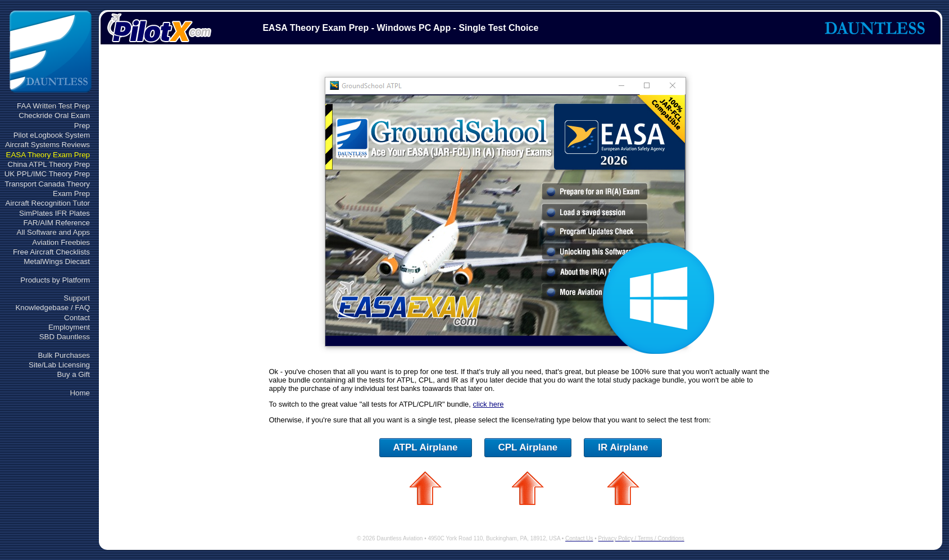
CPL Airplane (528, 447)
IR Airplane (623, 447)
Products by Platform (55, 280)
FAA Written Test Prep (53, 106)
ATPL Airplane (426, 447)
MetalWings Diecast (57, 261)
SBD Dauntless (65, 337)
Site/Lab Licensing (59, 365)
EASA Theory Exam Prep (48, 155)
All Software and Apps (53, 232)
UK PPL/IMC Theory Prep (47, 174)
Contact (77, 318)
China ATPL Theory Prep (49, 164)
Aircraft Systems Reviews (47, 145)
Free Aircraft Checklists (51, 252)
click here (489, 404)
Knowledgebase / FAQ (53, 308)
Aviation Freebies (61, 242)
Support (77, 298)
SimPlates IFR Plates (55, 213)
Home (80, 393)
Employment (69, 327)
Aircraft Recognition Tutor (48, 203)
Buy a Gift (73, 374)
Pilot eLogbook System (52, 135)
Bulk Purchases (64, 355)
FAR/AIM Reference (56, 223)
